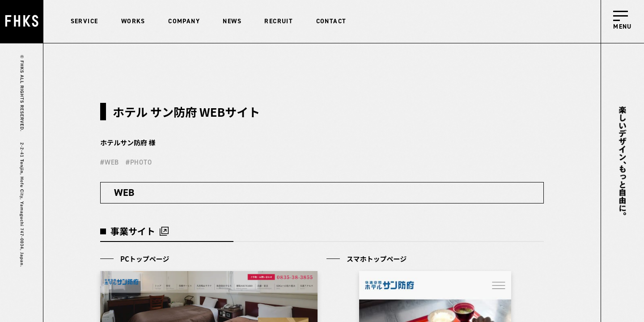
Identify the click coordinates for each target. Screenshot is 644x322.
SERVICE (85, 21)
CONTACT (331, 21)
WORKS (133, 21)
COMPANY (184, 21)
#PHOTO (139, 162)
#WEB (110, 162)
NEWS (232, 21)
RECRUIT (279, 21)
